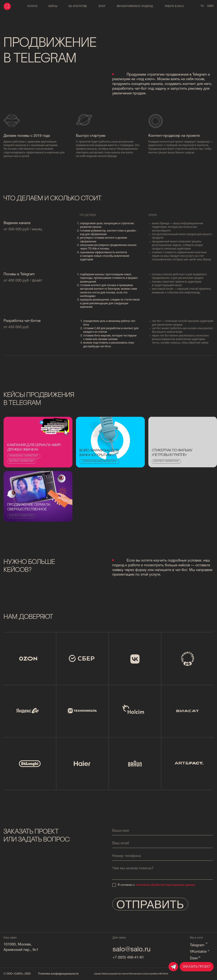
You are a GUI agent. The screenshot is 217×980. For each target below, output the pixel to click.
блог (102, 6)
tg (202, 6)
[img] (110, 442)
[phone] (162, 856)
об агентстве (78, 6)
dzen (210, 6)
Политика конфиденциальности (58, 974)
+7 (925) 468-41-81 (128, 958)
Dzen (194, 958)
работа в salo (174, 6)
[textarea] (162, 872)
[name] (162, 831)
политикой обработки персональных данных (165, 885)
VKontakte (198, 952)
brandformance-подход (135, 6)
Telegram (197, 945)
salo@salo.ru (132, 950)
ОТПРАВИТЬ (150, 904)
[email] (162, 843)
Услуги (32, 6)
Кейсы (53, 6)
